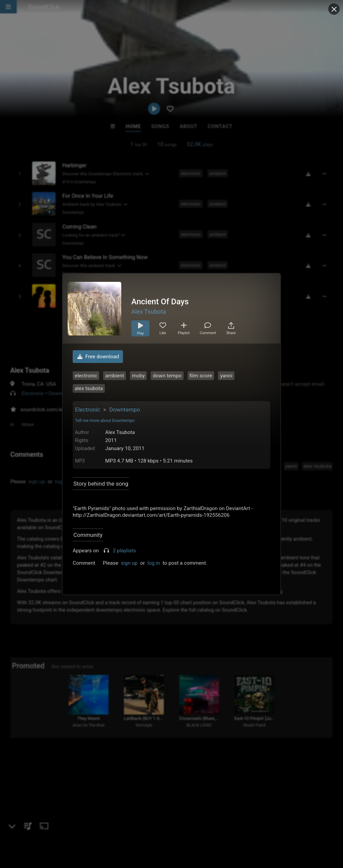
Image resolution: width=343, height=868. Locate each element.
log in (154, 563)
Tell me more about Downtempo (105, 420)
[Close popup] (334, 9)
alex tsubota (89, 388)
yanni (226, 376)
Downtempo (125, 410)
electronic (86, 376)
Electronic (88, 410)
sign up (129, 563)
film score (201, 376)
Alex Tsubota (149, 312)
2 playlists (124, 551)
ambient (115, 376)
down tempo (167, 376)
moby (138, 376)
